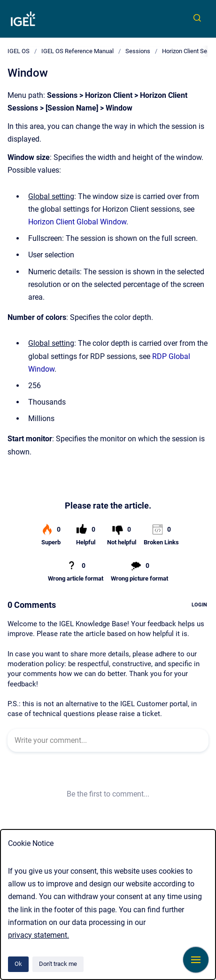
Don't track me (58, 964)
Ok (18, 964)
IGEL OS (19, 51)
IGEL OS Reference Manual (77, 51)
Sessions (138, 51)
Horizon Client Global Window (77, 222)
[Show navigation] (196, 960)
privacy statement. (39, 935)
